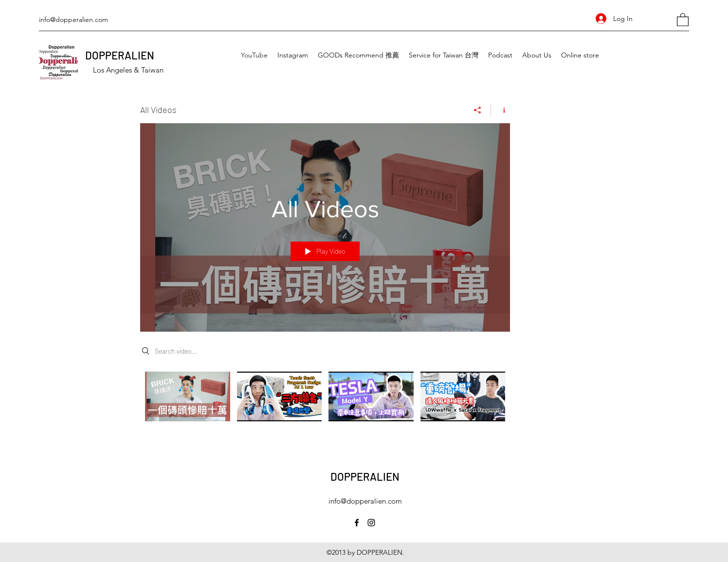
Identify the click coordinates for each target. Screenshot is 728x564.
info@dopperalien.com (73, 19)
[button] (683, 19)
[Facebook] (357, 523)
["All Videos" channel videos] (325, 403)
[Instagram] (371, 523)
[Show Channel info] (500, 110)
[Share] (478, 110)
